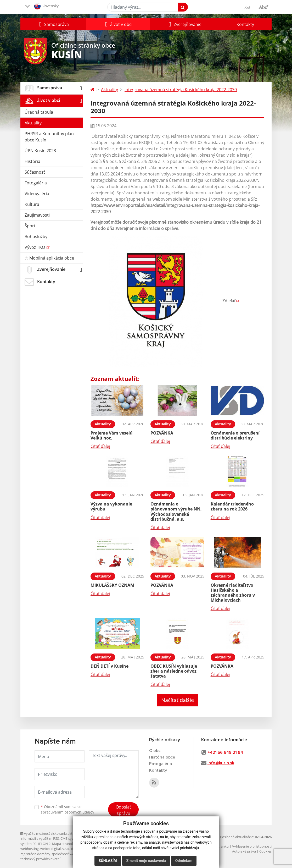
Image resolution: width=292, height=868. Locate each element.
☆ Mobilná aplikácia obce (49, 258)
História (32, 161)
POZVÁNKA (162, 433)
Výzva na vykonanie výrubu (111, 506)
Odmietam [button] (184, 861)
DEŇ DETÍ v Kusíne (110, 666)
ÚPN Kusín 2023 (40, 151)
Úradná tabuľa (39, 112)
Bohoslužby (36, 237)
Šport (30, 226)
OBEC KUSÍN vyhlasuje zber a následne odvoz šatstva (174, 671)
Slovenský (46, 6)
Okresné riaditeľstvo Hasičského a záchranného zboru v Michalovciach (233, 593)
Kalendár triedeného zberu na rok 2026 (232, 506)
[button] (53, 24)
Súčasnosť (35, 172)
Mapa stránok (63, 844)
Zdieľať (163, 301)
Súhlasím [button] (108, 861)
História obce (162, 757)
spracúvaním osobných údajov (68, 812)
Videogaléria (37, 194)
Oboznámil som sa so (68, 809)
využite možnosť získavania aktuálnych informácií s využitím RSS (53, 836)
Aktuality (33, 123)
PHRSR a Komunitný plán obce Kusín (49, 137)
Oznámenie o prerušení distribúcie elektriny (235, 435)
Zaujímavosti (37, 215)
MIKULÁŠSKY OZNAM (112, 585)
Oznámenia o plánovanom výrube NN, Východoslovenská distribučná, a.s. (176, 512)
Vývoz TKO (35, 247)
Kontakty (245, 24)
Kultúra (32, 204)
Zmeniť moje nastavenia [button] (146, 861)
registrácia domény (35, 854)
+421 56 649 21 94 (225, 752)
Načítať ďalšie (178, 700)
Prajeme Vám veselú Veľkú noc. (112, 435)
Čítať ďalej (100, 446)
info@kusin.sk (221, 763)
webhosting (30, 849)
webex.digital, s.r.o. (55, 849)
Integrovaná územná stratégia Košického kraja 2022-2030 (181, 90)
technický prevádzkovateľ (40, 859)
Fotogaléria (36, 183)
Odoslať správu (123, 810)
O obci (155, 751)
